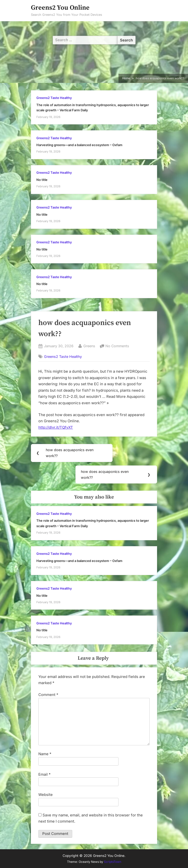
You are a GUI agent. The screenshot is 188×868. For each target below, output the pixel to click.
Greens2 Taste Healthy (54, 98)
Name (45, 754)
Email (45, 774)
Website (46, 795)
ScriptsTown (113, 862)
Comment (48, 695)
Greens (89, 346)
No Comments (117, 346)
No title (42, 180)
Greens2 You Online (60, 8)
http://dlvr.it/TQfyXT (56, 427)
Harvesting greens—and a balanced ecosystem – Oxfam (79, 145)
